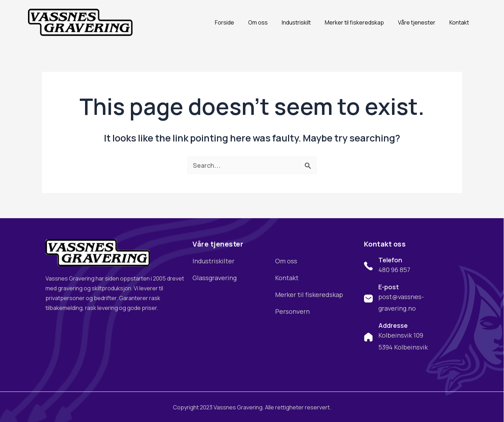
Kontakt (459, 22)
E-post (389, 287)
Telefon (390, 260)
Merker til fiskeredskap (354, 22)
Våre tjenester (417, 22)
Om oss (258, 22)
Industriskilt (296, 22)
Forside (225, 22)
